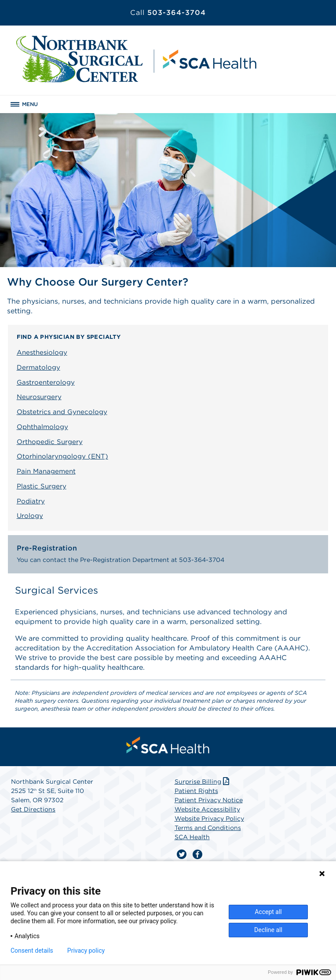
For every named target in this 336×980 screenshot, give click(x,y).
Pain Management (46, 471)
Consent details (32, 951)
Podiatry (31, 501)
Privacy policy (86, 951)
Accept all (268, 912)
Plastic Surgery (42, 486)
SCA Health (192, 837)
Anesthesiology (42, 352)
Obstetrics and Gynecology (62, 412)
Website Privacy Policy (209, 819)
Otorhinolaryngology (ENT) (62, 456)
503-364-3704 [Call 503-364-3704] (168, 13)
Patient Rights (196, 791)
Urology (30, 516)
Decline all (268, 930)
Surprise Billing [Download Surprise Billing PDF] (203, 782)
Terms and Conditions (208, 828)
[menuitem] (168, 745)
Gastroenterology (46, 382)
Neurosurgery (39, 397)
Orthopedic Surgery (50, 442)
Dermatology (38, 367)
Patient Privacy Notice (209, 800)
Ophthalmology (42, 427)
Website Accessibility (207, 809)
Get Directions (33, 809)
